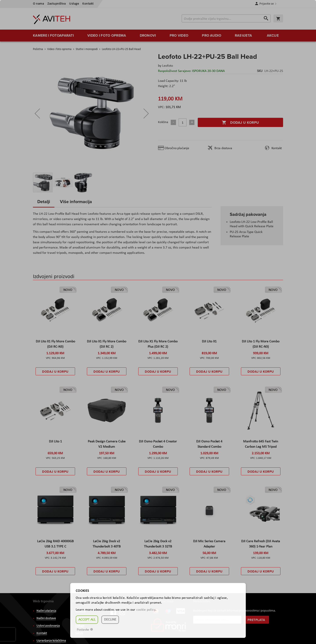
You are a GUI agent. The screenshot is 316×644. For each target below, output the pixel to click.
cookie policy (146, 610)
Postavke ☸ (85, 630)
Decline (110, 620)
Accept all (87, 620)
